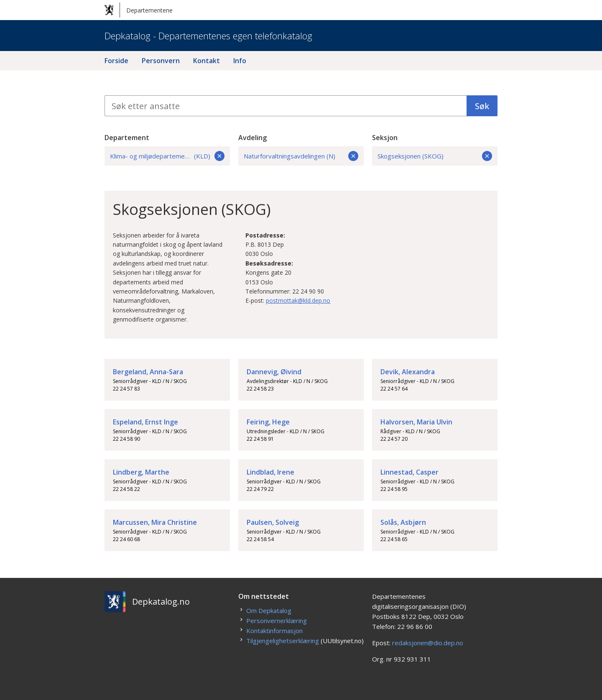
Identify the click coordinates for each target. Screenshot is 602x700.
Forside (116, 61)
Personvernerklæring (277, 621)
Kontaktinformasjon (274, 631)
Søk (482, 106)
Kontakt (207, 61)
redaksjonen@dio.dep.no (428, 643)
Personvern (161, 61)
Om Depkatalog (269, 611)
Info (240, 61)
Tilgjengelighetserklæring (283, 641)
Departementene (139, 10)
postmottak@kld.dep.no (298, 300)
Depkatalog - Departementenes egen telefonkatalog (208, 36)
